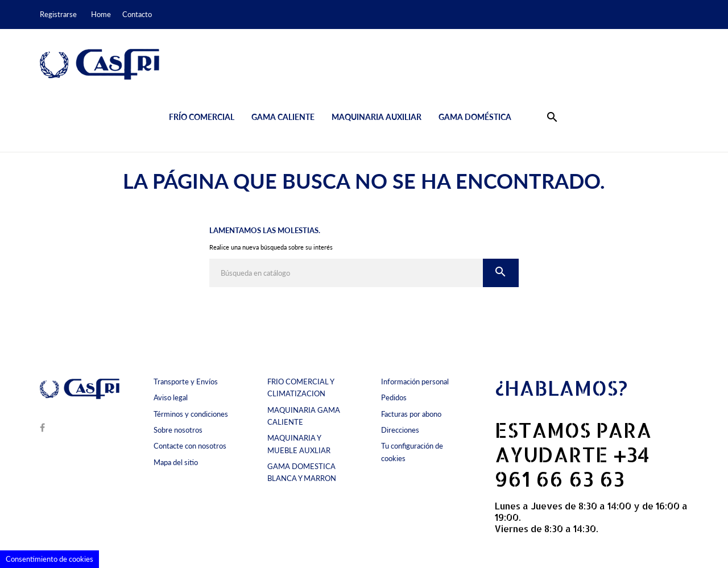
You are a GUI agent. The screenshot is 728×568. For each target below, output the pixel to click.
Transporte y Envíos (186, 382)
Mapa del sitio (176, 462)
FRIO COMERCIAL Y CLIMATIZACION (301, 387)
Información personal (415, 382)
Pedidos (394, 397)
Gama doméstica (475, 117)
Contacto (137, 14)
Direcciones (400, 430)
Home (101, 14)
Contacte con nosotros (190, 446)
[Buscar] (346, 273)
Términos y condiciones (191, 414)
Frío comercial (202, 117)
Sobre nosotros (178, 430)
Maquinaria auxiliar (377, 117)
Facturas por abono (411, 414)
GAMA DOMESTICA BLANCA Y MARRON (302, 472)
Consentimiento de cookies (49, 559)
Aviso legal (171, 397)
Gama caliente (283, 117)
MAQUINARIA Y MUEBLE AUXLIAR (299, 444)
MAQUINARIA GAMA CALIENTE (304, 416)
